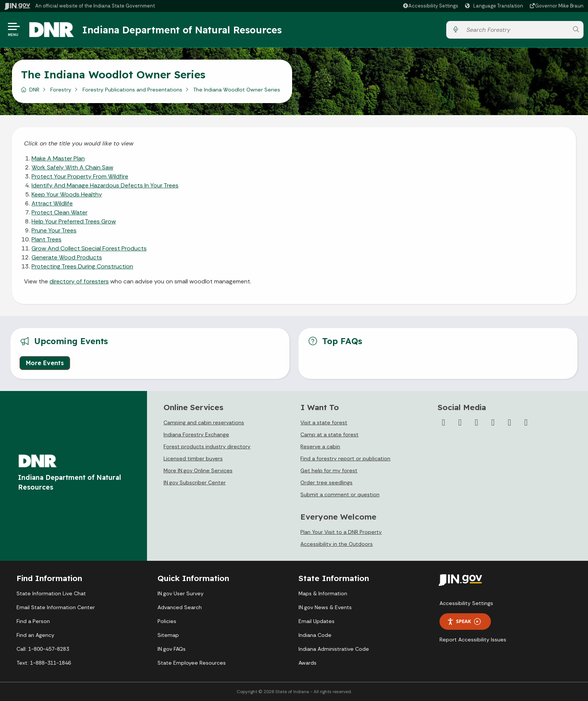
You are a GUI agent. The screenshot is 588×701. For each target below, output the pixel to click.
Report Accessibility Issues (473, 640)
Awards (307, 663)
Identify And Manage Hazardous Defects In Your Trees (105, 185)
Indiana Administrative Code (334, 649)
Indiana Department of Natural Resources (182, 30)
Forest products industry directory (207, 446)
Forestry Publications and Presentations (132, 90)
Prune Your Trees (54, 230)
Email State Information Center (56, 607)
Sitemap (168, 635)
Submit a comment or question (340, 494)
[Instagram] (477, 422)
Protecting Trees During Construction (82, 266)
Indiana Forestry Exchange (196, 434)
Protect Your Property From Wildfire (80, 176)
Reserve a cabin (320, 446)
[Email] (526, 422)
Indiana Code (315, 635)
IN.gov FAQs (172, 649)
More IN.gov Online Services (198, 470)
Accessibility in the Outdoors (337, 544)
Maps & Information (323, 593)
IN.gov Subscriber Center (195, 482)
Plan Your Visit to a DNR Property (341, 532)
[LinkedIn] (510, 422)
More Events (45, 363)
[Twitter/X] (460, 422)
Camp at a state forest (329, 434)
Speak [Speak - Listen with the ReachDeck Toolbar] (464, 621)
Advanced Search (180, 607)
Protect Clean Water (59, 212)
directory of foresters (79, 281)
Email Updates (316, 621)
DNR (34, 90)
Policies (167, 621)
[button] (430, 6)
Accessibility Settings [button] (466, 603)
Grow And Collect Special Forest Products (89, 248)
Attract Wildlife (52, 203)
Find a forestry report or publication (345, 458)
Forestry (61, 90)
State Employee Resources (192, 663)
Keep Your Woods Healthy (67, 194)
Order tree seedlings (326, 482)
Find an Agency (35, 635)
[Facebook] (444, 422)
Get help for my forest (329, 470)
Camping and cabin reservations (204, 422)
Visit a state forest (324, 422)
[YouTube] (493, 422)
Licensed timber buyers (193, 458)
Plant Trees (46, 239)
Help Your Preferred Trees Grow (74, 221)
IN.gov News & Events (325, 607)
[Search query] (516, 30)
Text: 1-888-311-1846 (44, 663)
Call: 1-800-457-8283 (43, 649)
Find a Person (33, 621)
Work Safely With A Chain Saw (72, 167)
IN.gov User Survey (181, 593)
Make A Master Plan (58, 158)
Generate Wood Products (67, 257)
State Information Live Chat (51, 593)
